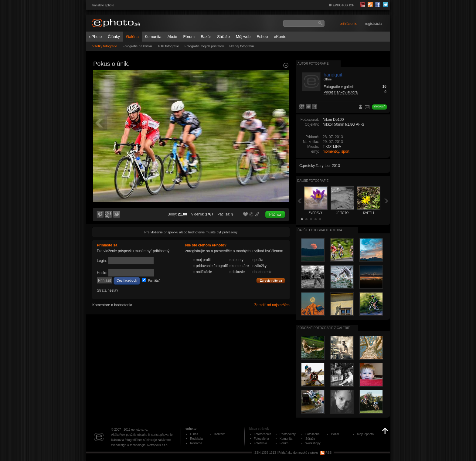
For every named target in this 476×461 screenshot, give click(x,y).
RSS (326, 453)
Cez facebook (127, 280)
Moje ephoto (365, 434)
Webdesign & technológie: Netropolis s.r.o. (140, 445)
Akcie (172, 37)
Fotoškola (260, 443)
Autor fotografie (313, 64)
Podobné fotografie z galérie (324, 328)
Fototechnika (262, 434)
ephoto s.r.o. (139, 430)
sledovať (379, 107)
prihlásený (230, 232)
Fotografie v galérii (339, 87)
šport (345, 151)
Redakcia (196, 439)
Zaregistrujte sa (271, 281)
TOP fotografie (168, 46)
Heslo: (102, 273)
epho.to (191, 429)
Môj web (243, 37)
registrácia (373, 24)
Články (114, 37)
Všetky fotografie (105, 46)
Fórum (189, 37)
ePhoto (95, 37)
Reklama (196, 443)
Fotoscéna (313, 434)
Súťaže (223, 37)
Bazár (206, 37)
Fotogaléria (261, 439)
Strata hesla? (108, 290)
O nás (194, 434)
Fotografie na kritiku (137, 46)
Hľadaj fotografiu (241, 46)
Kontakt (219, 434)
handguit (333, 75)
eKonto (280, 37)
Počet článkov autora (341, 92)
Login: (102, 261)
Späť (300, 201)
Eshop (262, 37)
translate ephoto (103, 5)
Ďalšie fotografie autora (320, 230)
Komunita (153, 37)
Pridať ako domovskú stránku (298, 453)
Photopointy (288, 434)
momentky (331, 151)
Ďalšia (386, 201)
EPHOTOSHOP (344, 5)
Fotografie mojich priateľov (204, 46)
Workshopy (313, 443)
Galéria (132, 37)
